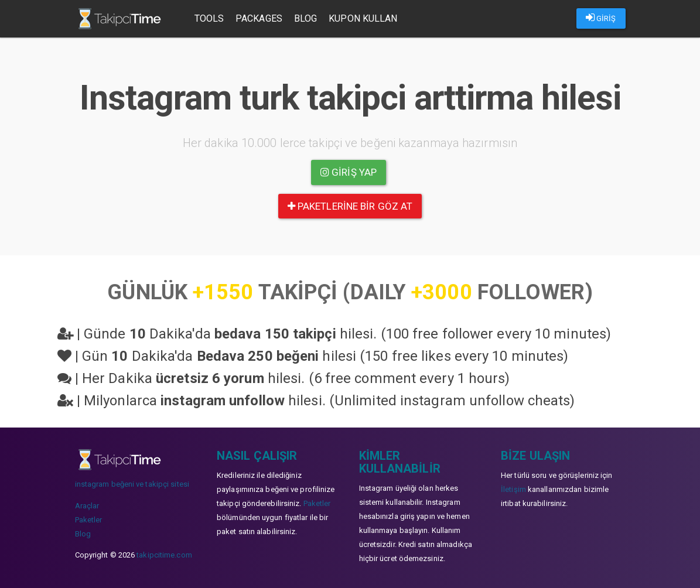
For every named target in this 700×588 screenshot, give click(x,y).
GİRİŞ (601, 18)
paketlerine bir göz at (350, 206)
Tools (209, 18)
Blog (305, 18)
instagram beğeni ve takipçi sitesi (132, 484)
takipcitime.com (164, 555)
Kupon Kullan (363, 18)
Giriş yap (349, 172)
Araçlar (87, 506)
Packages (259, 18)
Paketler (89, 520)
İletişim (513, 489)
